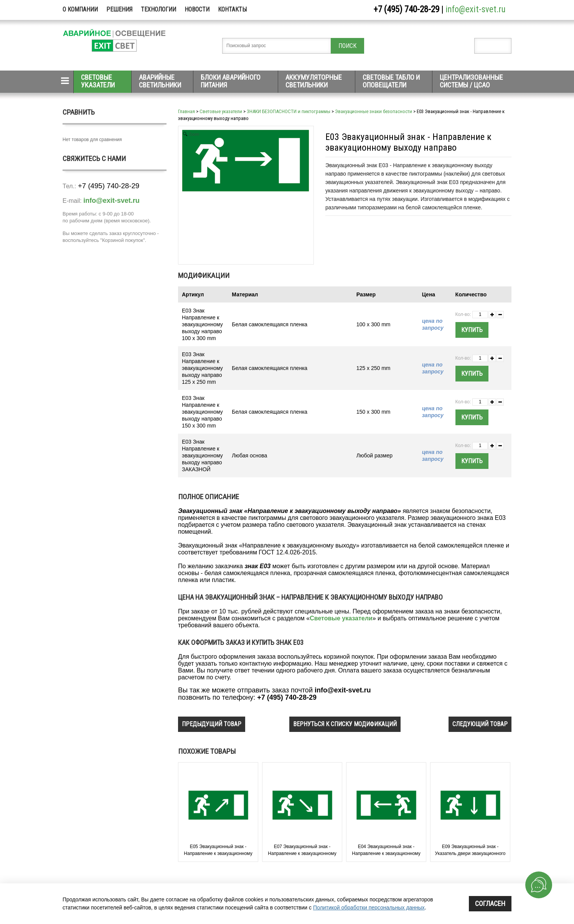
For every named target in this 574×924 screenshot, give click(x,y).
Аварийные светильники (160, 81)
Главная (186, 111)
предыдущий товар (212, 724)
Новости (197, 9)
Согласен (490, 903)
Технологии (158, 9)
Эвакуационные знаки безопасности (374, 111)
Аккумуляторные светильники (314, 81)
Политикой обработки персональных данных (369, 908)
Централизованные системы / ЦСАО (471, 81)
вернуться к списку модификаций (345, 724)
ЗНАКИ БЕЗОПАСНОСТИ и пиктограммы (289, 111)
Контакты (232, 9)
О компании (80, 9)
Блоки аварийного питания (231, 81)
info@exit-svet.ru (476, 9)
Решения (119, 9)
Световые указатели (98, 81)
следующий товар (480, 724)
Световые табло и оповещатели (391, 81)
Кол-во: (463, 314)
